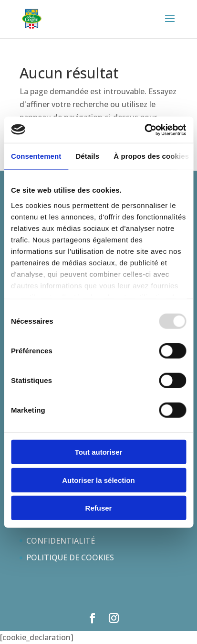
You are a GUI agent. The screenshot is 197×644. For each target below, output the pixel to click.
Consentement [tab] (36, 156)
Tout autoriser (99, 452)
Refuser (99, 508)
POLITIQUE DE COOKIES (70, 557)
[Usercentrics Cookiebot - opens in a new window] (144, 130)
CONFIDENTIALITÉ (61, 541)
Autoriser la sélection (98, 480)
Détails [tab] (87, 156)
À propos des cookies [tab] (151, 156)
